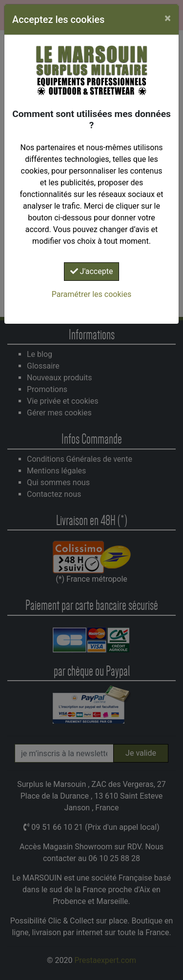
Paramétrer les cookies (91, 294)
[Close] (168, 18)
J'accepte (92, 271)
